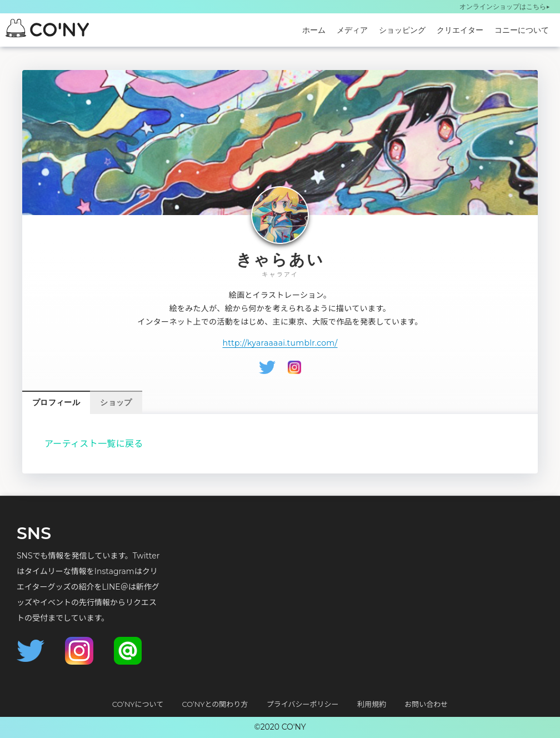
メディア (352, 30)
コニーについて (522, 30)
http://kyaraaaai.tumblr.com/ (280, 343)
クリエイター (460, 30)
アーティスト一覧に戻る (94, 444)
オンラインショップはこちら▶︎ (505, 6)
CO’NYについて (138, 704)
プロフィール (56, 402)
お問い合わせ (426, 704)
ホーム (314, 30)
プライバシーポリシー (303, 704)
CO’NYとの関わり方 (215, 704)
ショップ (116, 402)
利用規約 (372, 704)
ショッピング (402, 30)
